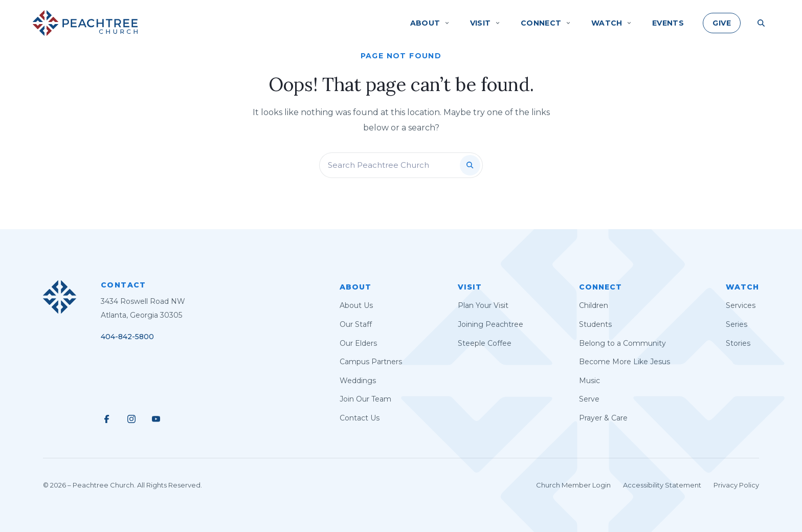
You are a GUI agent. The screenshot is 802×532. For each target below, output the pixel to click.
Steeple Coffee (485, 343)
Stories (738, 343)
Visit (470, 287)
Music (589, 381)
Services (741, 305)
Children (594, 305)
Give (722, 23)
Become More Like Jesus (625, 362)
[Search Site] (761, 23)
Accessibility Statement (662, 485)
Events (668, 23)
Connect (600, 287)
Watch (742, 287)
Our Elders (358, 343)
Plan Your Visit (483, 305)
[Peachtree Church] (85, 23)
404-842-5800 (127, 337)
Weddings (358, 381)
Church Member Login (573, 485)
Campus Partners (371, 362)
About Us (356, 305)
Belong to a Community (622, 343)
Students (595, 324)
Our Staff (356, 324)
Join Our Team (365, 399)
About (355, 287)
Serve (589, 399)
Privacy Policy (736, 485)
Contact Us (360, 418)
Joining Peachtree (491, 324)
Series (737, 324)
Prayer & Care (603, 418)
